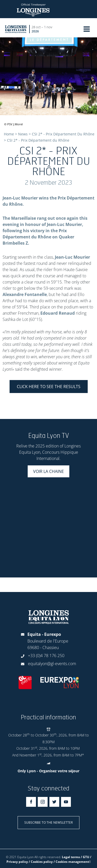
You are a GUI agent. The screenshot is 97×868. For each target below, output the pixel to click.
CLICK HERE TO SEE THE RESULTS (49, 387)
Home (9, 134)
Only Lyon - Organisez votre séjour (48, 771)
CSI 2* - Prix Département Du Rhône (63, 134)
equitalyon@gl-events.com (52, 664)
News (23, 134)
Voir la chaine (48, 471)
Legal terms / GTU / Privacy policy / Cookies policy (49, 859)
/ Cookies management (71, 862)
